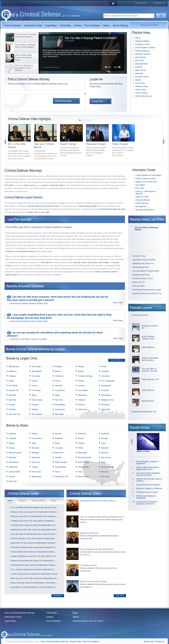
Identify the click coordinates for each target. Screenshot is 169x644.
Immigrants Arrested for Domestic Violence (98, 501)
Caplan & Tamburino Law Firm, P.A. (147, 293)
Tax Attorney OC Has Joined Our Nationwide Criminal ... (34, 565)
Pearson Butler (139, 286)
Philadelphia (60, 405)
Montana (12, 457)
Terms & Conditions (91, 641)
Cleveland (59, 376)
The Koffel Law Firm (140, 315)
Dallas (11, 381)
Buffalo (81, 371)
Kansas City (14, 390)
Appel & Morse (148, 401)
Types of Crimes (142, 197)
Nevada (58, 457)
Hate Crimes (141, 70)
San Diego (59, 414)
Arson (138, 38)
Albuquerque (14, 366)
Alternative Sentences (89, 533)
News (10, 501)
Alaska (35, 434)
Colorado (12, 438)
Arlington (59, 366)
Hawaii (11, 443)
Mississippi (83, 453)
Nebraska (36, 457)
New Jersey (106, 457)
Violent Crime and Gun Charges (94, 582)
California (105, 434)
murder (45, 185)
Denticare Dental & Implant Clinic (34, 303)
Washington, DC (62, 476)
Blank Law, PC (139, 282)
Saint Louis (83, 409)
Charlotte (105, 371)
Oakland (82, 400)
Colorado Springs (85, 376)
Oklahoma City (107, 400)
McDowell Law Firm (141, 267)
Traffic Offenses (142, 203)
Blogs (75, 613)
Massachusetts (15, 453)
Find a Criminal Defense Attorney (20, 613)
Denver (35, 381)
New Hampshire (85, 457)
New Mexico (14, 462)
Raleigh (35, 409)
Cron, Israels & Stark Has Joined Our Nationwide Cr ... (33, 569)
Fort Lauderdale (108, 381)
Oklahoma (13, 467)
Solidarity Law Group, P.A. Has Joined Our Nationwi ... (33, 521)
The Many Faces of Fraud (147, 492)
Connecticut (37, 438)
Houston (82, 386)
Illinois (58, 443)
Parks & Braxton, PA (150, 379)
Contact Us (159, 3)
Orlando (35, 405)
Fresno (35, 386)
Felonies (139, 67)
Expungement (141, 206)
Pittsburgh (105, 405)
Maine (81, 448)
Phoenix (81, 405)
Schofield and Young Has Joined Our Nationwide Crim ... (34, 525)
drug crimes (93, 262)
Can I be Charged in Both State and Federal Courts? (102, 517)
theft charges (104, 262)
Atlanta (81, 366)
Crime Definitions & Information (148, 175)
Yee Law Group (139, 256)
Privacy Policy (75, 641)
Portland (12, 409)
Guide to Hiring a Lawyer (146, 178)
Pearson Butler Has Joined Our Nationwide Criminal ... (33, 552)
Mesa (34, 395)
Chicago (12, 376)
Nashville (12, 400)
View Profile (118, 303)
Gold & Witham (148, 347)
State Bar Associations (145, 210)
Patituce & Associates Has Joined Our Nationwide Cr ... (34, 561)
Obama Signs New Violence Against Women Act (148, 468)
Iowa (103, 443)
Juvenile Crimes (142, 77)
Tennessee (36, 472)
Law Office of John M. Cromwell (34, 339)
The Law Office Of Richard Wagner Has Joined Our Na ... (35, 507)
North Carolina (61, 462)
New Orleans (37, 400)
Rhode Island (84, 467)
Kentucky (36, 448)
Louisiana (59, 448)
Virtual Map (52, 613)
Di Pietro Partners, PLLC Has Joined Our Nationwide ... (34, 538)
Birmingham (37, 371)
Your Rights (140, 185)
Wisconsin (105, 476)
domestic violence (58, 185)
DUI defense (47, 262)
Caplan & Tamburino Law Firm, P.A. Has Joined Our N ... (34, 556)
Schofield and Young (141, 275)
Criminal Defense (142, 51)
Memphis (12, 395)
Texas (57, 472)
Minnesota (59, 453)
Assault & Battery (142, 41)
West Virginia (83, 476)
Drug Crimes (141, 57)
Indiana (81, 443)
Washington (37, 476)
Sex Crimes (140, 83)
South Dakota (14, 472)
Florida (81, 438)
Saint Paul (105, 409)
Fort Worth (13, 386)
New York (59, 400)
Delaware (59, 438)
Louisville (105, 390)
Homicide (139, 73)
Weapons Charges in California (149, 488)
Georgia (104, 438)
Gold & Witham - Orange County (149, 338)
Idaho (34, 443)
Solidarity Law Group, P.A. (143, 263)
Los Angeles (83, 390)
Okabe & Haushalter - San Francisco (151, 359)
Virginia (12, 476)
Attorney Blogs (38, 501)
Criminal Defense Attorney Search (88, 621)
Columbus (105, 376)
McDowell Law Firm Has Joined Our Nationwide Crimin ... (35, 530)
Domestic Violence (143, 54)
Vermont (105, 472)
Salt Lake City (14, 414)
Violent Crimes (141, 93)
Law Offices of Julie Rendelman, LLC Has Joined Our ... (34, 587)
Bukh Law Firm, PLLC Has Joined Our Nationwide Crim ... (35, 578)
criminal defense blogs (87, 206)
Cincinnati (36, 376)
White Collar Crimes (144, 96)
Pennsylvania (60, 467)
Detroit (58, 381)
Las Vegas (36, 390)
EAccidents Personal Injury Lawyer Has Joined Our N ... (34, 547)
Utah (80, 472)
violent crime (29, 185)
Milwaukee (82, 395)
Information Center (13, 617)
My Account (141, 3)
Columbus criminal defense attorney (20, 251)
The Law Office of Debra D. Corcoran (149, 370)
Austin (104, 366)
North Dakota (84, 462)
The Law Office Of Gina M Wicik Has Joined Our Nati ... (34, 534)
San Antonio (37, 414)
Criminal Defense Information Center (44, 206)
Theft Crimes (141, 90)
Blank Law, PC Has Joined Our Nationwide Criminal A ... (34, 543)
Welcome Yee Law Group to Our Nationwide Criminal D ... (35, 512)
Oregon (35, 467)
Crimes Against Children (145, 48)
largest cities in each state (39, 212)
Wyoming (13, 481)
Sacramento (60, 409)
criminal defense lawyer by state (112, 209)
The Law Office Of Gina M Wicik (146, 271)
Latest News (10, 621)
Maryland (105, 448)
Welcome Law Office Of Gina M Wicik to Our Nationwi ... (34, 516)
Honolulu (59, 386)
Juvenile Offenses (143, 200)
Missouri (105, 453)
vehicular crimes (80, 262)
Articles (22, 501)
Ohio (103, 462)
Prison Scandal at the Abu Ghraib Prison (97, 549)
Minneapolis (106, 395)
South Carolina (107, 467)
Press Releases (54, 621)
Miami (57, 395)
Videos (76, 617)
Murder (138, 80)
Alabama (12, 434)
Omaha (12, 405)
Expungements (142, 64)
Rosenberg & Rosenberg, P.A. (144, 412)
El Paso (81, 381)
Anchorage (36, 366)
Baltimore (13, 371)
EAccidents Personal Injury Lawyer (147, 290)
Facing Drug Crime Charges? (148, 485)
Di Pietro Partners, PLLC (143, 278)
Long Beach (60, 390)
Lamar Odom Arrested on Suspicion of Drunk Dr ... (147, 503)
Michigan (36, 453)
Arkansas (82, 434)
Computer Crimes (143, 44)
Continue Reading (51, 67)
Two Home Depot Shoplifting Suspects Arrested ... (148, 474)
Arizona (58, 434)
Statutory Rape (142, 86)
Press (54, 501)
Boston (58, 371)
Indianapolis (106, 386)
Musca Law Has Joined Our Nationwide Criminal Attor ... (34, 583)
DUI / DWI (140, 60)
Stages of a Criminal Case (146, 182)
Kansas (12, 448)
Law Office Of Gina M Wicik (144, 260)
